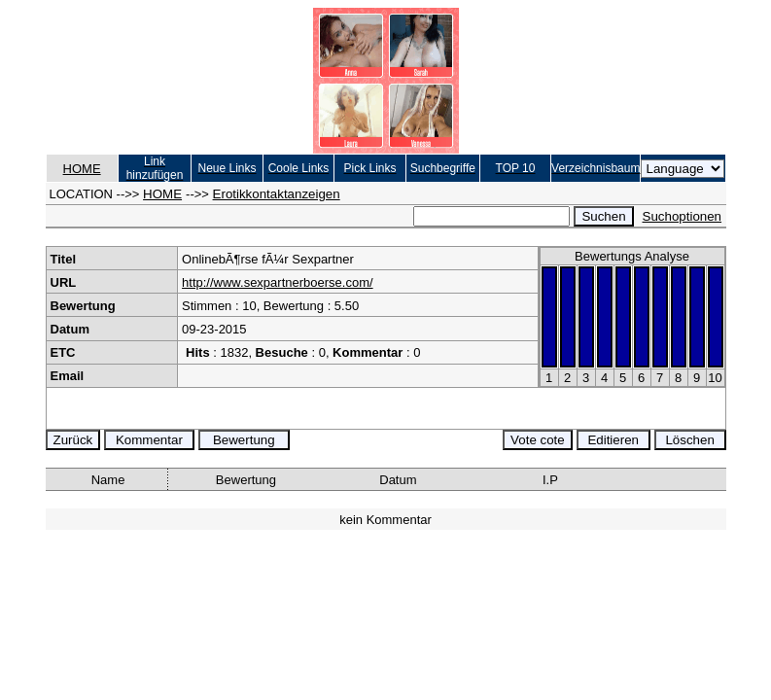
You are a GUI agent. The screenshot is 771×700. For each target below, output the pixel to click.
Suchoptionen (683, 216)
